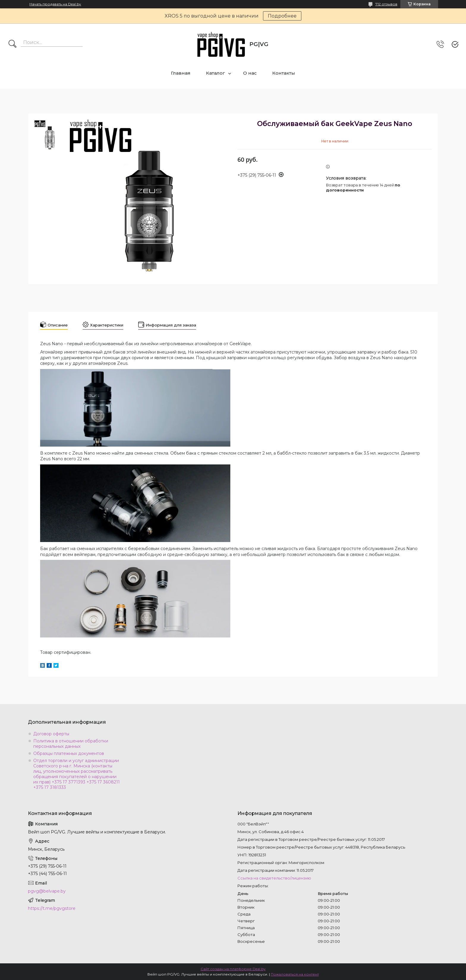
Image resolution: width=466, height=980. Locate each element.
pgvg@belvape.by (47, 891)
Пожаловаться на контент (295, 974)
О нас (250, 73)
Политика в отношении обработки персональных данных (71, 744)
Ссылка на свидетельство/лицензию (274, 878)
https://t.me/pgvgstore (52, 908)
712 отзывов (386, 4)
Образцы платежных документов (69, 753)
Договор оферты (51, 734)
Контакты (284, 73)
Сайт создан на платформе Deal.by (233, 969)
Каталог (215, 73)
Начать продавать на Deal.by (55, 4)
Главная (181, 73)
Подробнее (282, 16)
